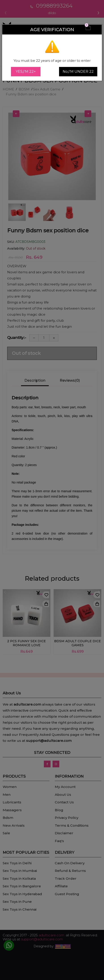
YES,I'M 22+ (26, 72)
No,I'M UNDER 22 (78, 72)
